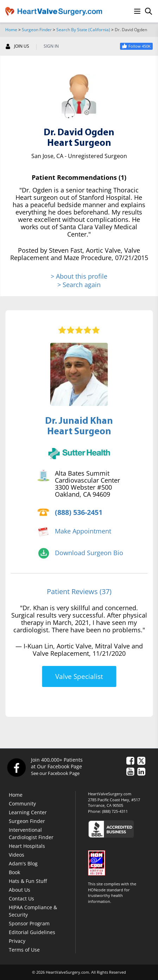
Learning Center (28, 812)
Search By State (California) (83, 30)
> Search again (79, 285)
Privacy (17, 941)
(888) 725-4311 (115, 811)
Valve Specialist (79, 676)
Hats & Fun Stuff (28, 881)
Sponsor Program (29, 923)
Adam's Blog (23, 863)
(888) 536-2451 (79, 512)
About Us (20, 890)
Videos (17, 855)
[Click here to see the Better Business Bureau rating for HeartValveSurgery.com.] (120, 829)
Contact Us (21, 899)
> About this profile (79, 276)
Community (22, 804)
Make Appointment (83, 531)
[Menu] (137, 11)
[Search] (148, 11)
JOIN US (17, 46)
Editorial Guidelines (32, 932)
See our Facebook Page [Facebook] (55, 773)
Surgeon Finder (37, 30)
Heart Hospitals (27, 846)
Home (11, 30)
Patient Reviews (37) (79, 591)
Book (14, 872)
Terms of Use (24, 950)
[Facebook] (16, 767)
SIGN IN (51, 46)
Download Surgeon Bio (89, 553)
